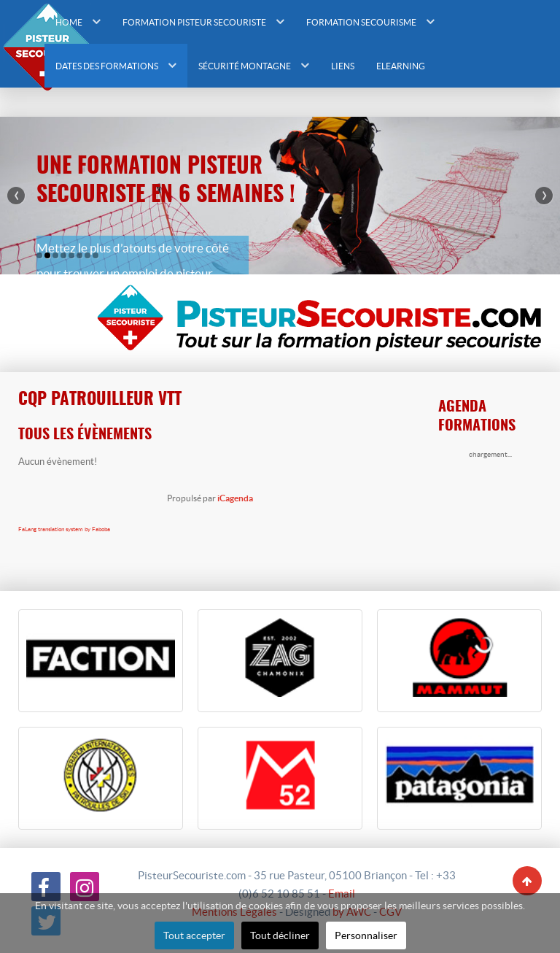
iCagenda (235, 498)
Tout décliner (280, 935)
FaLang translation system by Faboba (64, 529)
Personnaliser (366, 935)
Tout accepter (194, 935)
